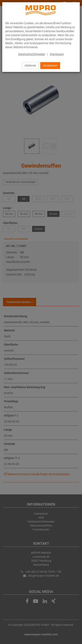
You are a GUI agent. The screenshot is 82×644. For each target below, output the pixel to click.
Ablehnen (30, 66)
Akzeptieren (50, 66)
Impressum (57, 54)
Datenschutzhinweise (32, 54)
